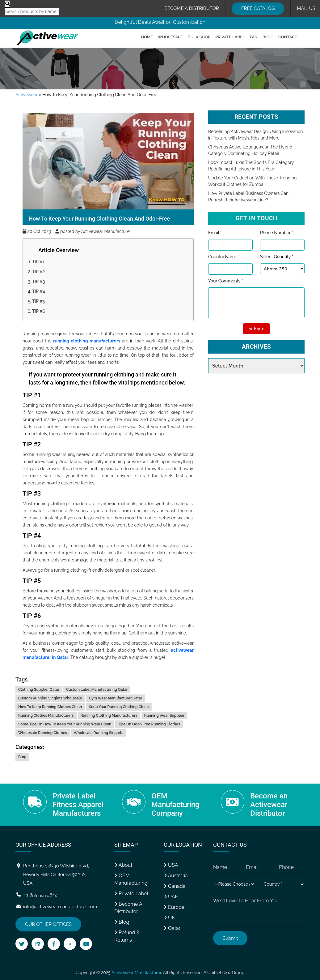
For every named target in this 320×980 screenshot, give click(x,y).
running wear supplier (164, 716)
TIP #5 (39, 301)
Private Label (230, 37)
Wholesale (170, 37)
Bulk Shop (199, 37)
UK (169, 918)
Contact (288, 37)
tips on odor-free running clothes (149, 724)
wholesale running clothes (43, 733)
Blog (268, 37)
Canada (175, 886)
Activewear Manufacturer (136, 973)
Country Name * (224, 257)
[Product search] (7, 4)
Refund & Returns (127, 936)
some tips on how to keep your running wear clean (65, 724)
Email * (215, 233)
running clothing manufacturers (87, 341)
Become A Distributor (128, 908)
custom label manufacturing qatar (97, 690)
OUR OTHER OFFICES (48, 924)
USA (171, 865)
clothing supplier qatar (39, 690)
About (123, 865)
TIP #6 (39, 311)
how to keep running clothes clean (50, 707)
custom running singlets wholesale (50, 698)
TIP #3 (38, 282)
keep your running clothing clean (119, 707)
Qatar (172, 928)
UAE (171, 897)
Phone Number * (277, 233)
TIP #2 (38, 272)
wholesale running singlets (99, 733)
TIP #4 (39, 291)
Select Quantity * (277, 257)
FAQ (254, 37)
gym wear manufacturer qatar (116, 698)
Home (147, 37)
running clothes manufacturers (46, 716)
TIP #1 (38, 262)
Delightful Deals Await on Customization (160, 22)
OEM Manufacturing (131, 879)
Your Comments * (225, 281)
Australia (176, 876)
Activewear (26, 95)
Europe (174, 907)
